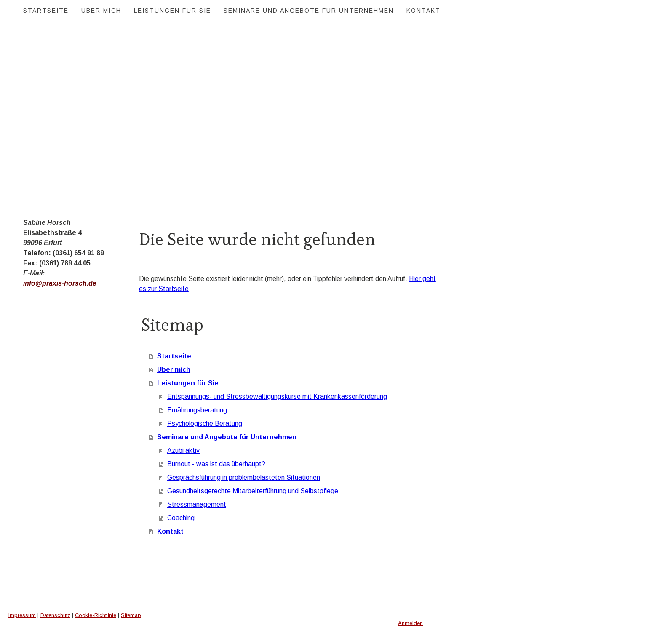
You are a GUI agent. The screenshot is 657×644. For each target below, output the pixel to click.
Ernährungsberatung (197, 410)
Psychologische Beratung (205, 424)
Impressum (22, 615)
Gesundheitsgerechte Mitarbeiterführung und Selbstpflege (253, 491)
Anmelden (410, 623)
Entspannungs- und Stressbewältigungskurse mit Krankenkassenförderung (277, 397)
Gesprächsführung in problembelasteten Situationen (244, 477)
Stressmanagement (197, 504)
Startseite (46, 11)
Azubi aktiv (183, 450)
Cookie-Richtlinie (96, 615)
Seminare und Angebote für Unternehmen (309, 11)
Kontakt (423, 11)
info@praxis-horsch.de (60, 283)
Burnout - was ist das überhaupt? (216, 464)
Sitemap (131, 615)
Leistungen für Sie (172, 11)
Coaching (181, 518)
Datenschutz (55, 615)
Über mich (101, 11)
